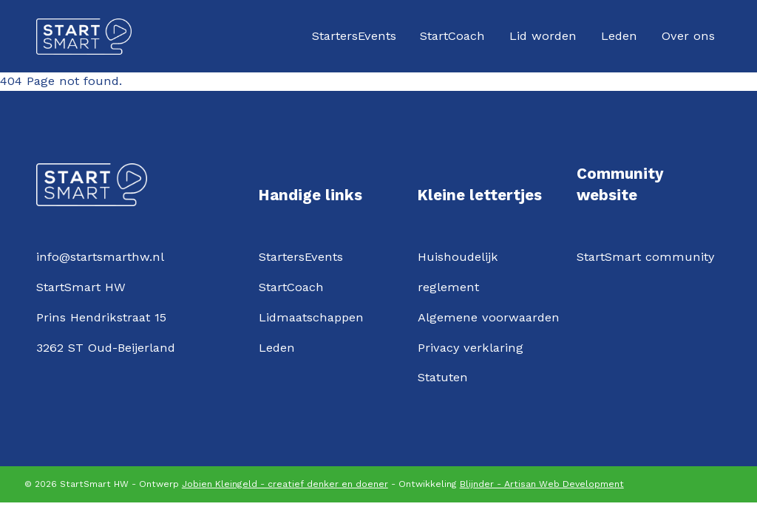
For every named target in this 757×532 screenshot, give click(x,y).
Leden (619, 36)
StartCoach (452, 36)
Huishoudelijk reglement (458, 272)
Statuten (443, 377)
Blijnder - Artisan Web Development (542, 484)
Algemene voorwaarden (489, 317)
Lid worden (543, 36)
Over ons (688, 36)
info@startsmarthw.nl (100, 257)
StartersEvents (354, 36)
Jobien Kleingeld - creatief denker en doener (285, 484)
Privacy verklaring (471, 348)
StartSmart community (645, 257)
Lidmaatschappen (311, 317)
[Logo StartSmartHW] (84, 37)
